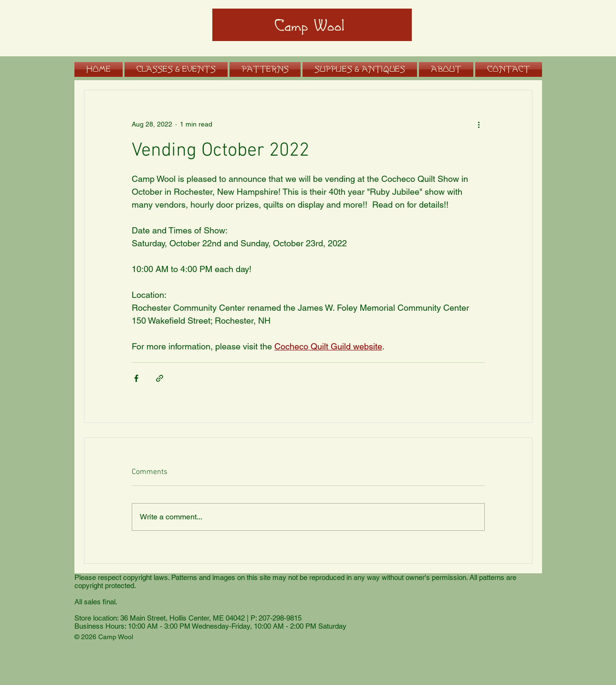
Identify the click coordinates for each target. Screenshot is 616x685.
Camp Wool (309, 26)
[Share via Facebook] (136, 378)
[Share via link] (160, 378)
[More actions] (479, 125)
